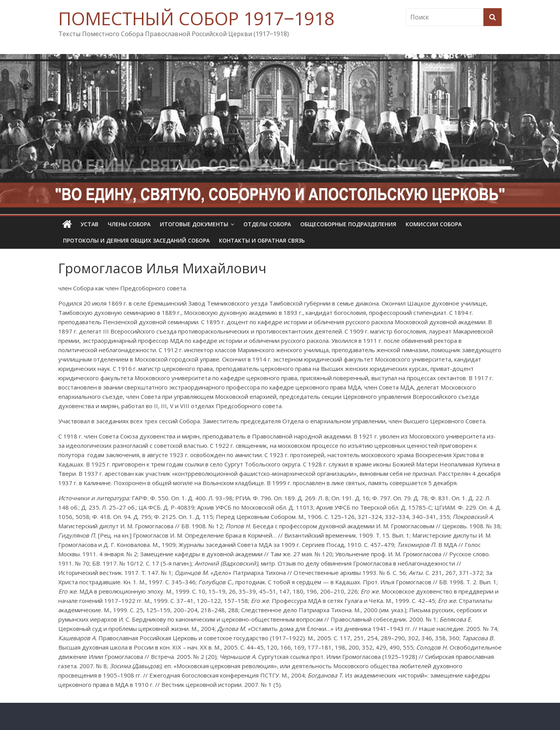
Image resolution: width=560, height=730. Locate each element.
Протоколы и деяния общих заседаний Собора (136, 240)
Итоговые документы (194, 224)
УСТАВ (89, 224)
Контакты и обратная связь (262, 240)
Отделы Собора (267, 224)
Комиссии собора (434, 224)
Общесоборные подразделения (348, 224)
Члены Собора (129, 224)
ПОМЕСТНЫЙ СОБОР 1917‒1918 (196, 18)
